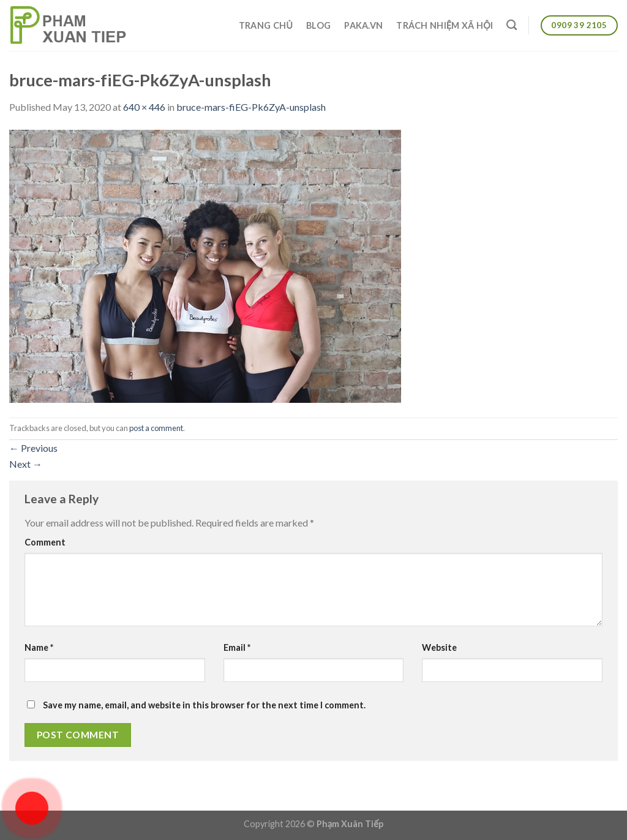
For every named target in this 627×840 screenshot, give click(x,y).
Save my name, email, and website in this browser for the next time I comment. (204, 705)
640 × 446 (144, 107)
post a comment (156, 428)
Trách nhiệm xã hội (445, 25)
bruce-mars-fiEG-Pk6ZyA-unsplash (251, 107)
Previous (33, 448)
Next (26, 464)
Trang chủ (266, 25)
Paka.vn (363, 25)
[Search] (512, 25)
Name (39, 647)
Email (237, 647)
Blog (318, 25)
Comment (45, 542)
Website (439, 647)
